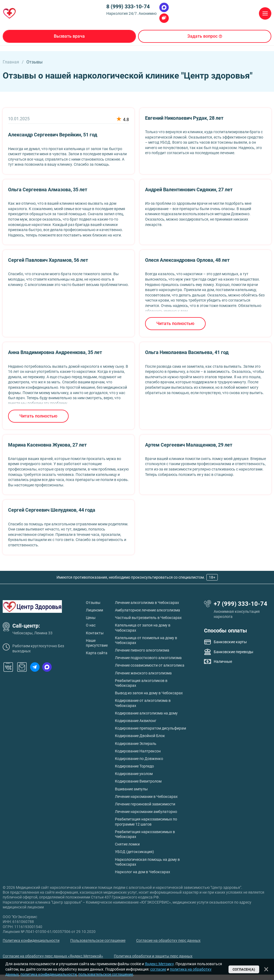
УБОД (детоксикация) (134, 852)
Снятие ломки (127, 844)
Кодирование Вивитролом (138, 781)
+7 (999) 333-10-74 (240, 604)
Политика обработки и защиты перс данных (153, 956)
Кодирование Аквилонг (136, 721)
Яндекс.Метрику (159, 964)
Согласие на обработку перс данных (168, 940)
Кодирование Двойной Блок (140, 736)
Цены (91, 618)
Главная (11, 62)
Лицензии (94, 610)
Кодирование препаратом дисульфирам (150, 728)
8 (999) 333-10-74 (128, 6)
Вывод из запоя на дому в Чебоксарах (149, 693)
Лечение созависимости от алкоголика (150, 665)
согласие (158, 969)
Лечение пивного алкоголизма (142, 650)
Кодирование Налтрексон (138, 751)
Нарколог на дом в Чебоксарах (143, 872)
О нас (91, 625)
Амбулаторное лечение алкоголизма (147, 610)
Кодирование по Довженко (139, 759)
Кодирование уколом (134, 774)
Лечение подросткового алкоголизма (148, 658)
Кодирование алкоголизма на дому (146, 713)
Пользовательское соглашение (98, 940)
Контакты (95, 633)
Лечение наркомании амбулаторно (146, 812)
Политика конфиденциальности (31, 940)
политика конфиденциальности (49, 974)
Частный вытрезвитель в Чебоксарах (148, 618)
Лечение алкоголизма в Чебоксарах (147, 603)
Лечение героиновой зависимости (145, 804)
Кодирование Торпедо (134, 766)
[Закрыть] (266, 969)
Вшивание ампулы (131, 789)
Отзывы (93, 603)
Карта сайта (97, 653)
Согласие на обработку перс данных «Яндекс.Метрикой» (53, 956)
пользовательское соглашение (106, 974)
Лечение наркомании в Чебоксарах (146, 797)
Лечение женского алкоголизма (143, 673)
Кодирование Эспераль (136, 744)
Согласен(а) (244, 969)
